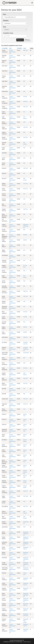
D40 (24, 91)
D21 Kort (25, 312)
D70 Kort (25, 189)
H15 (24, 219)
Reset (28, 40)
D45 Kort (25, 291)
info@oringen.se (27, 642)
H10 (24, 56)
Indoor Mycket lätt (25, 472)
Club (4, 14)
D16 (24, 66)
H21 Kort (25, 378)
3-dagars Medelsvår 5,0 (26, 349)
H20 (24, 501)
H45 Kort (25, 168)
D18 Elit (25, 97)
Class (4, 27)
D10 (24, 76)
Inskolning (26, 353)
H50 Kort (25, 107)
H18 (24, 122)
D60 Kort (25, 50)
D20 (24, 286)
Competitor (5, 48)
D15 (24, 112)
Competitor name (8, 33)
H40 (24, 86)
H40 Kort (25, 209)
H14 (24, 61)
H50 (24, 271)
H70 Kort (25, 184)
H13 (24, 153)
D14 (24, 71)
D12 (24, 245)
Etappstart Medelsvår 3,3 (26, 544)
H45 (24, 158)
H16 (24, 148)
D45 (24, 163)
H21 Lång (26, 496)
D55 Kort (25, 102)
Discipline (6, 21)
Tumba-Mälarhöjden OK (12, 52)
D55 (24, 132)
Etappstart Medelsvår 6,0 (26, 564)
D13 (24, 260)
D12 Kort (25, 368)
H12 (24, 281)
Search (20, 40)
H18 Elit (25, 317)
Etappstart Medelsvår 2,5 (26, 226)
